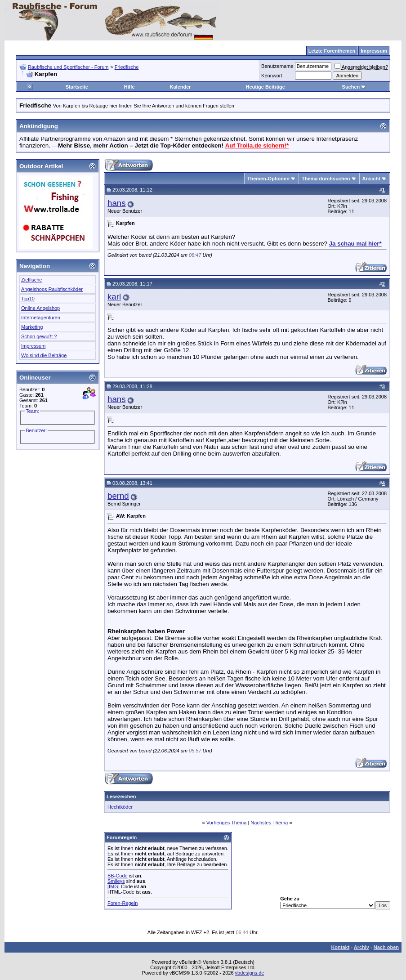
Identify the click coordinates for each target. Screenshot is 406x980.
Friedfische (127, 67)
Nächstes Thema (269, 823)
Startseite (77, 87)
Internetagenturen (41, 318)
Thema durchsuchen (326, 179)
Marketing (32, 327)
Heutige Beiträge (265, 87)
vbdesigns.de (250, 973)
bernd (118, 496)
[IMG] (114, 886)
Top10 (28, 299)
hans (116, 203)
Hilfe (129, 87)
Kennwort (272, 76)
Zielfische (31, 280)
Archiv (361, 947)
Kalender (181, 87)
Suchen (354, 87)
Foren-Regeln (123, 903)
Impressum (33, 346)
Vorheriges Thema (227, 823)
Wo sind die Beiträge (44, 355)
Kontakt (340, 947)
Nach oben (386, 947)
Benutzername (277, 66)
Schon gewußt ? (39, 336)
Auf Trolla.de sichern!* (257, 145)
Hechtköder (120, 807)
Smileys (116, 881)
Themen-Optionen (268, 179)
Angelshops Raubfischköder (52, 289)
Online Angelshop (40, 308)
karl (114, 297)
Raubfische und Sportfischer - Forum (68, 67)
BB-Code (118, 876)
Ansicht (371, 179)
